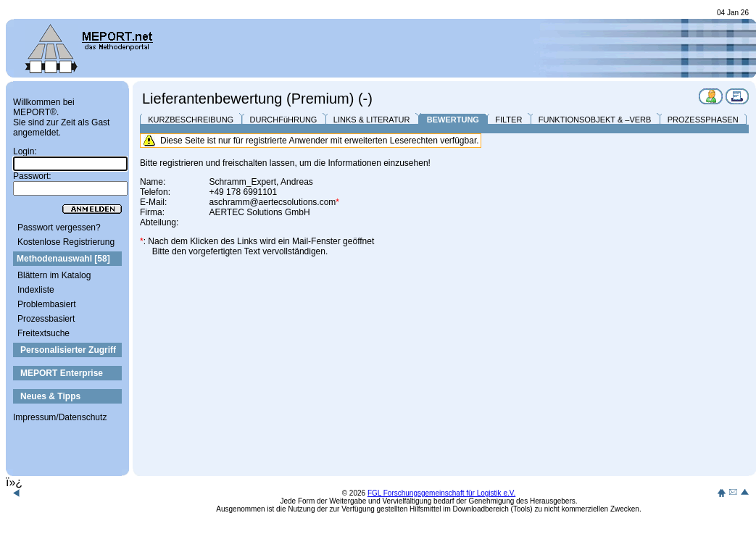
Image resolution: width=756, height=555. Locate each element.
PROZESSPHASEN (703, 120)
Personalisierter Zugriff (68, 350)
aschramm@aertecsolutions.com (272, 202)
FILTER (508, 120)
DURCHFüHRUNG (284, 120)
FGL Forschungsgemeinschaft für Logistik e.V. (441, 493)
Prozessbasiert (46, 319)
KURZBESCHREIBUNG (191, 120)
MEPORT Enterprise (62, 373)
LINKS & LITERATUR (372, 120)
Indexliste (36, 290)
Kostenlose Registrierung (66, 242)
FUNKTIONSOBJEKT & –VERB (595, 120)
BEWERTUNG (453, 120)
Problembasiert (47, 304)
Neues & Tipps (50, 396)
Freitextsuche (43, 333)
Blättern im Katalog (54, 275)
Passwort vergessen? (59, 228)
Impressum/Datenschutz (60, 417)
